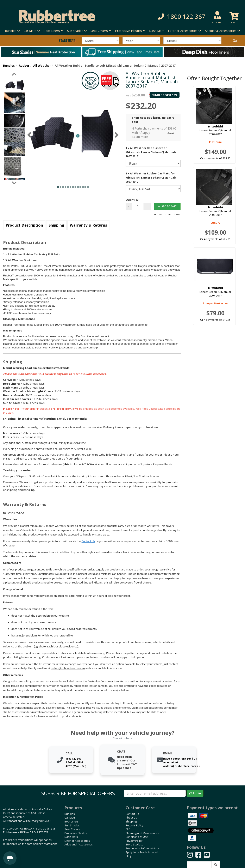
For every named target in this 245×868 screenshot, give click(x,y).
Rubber (24, 65)
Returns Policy (134, 825)
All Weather (42, 65)
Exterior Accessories (77, 841)
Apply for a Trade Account (142, 852)
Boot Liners (71, 821)
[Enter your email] (155, 793)
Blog (128, 856)
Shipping (56, 225)
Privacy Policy (134, 841)
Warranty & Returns (88, 225)
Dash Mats (157, 31)
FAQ (128, 829)
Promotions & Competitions (143, 848)
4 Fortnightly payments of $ (154, 133)
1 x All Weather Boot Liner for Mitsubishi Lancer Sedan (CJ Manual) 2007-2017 (151, 152)
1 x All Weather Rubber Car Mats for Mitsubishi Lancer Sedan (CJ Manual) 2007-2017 (151, 178)
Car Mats (70, 818)
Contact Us (88, 541)
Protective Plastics (76, 833)
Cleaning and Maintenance (142, 833)
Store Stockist (134, 844)
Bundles (9, 65)
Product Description (24, 225)
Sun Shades (72, 825)
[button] (172, 17)
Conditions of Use (137, 837)
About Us (131, 818)
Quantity (132, 200)
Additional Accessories (79, 844)
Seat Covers (72, 829)
